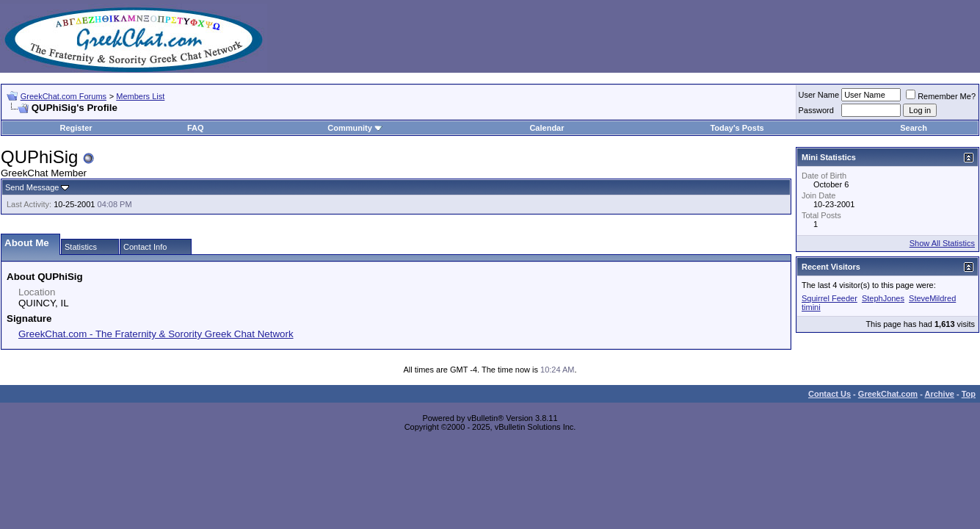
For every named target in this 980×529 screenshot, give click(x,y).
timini (811, 307)
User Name (819, 95)
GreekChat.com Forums (63, 96)
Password (816, 110)
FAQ (196, 128)
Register (76, 128)
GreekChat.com (888, 394)
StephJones (883, 298)
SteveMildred (932, 298)
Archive (940, 394)
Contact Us (830, 394)
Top (969, 394)
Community (355, 128)
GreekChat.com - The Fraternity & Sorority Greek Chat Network (156, 334)
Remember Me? (941, 96)
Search (914, 128)
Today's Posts (737, 128)
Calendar (547, 128)
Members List (140, 96)
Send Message (32, 187)
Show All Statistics (942, 243)
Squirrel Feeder (830, 298)
